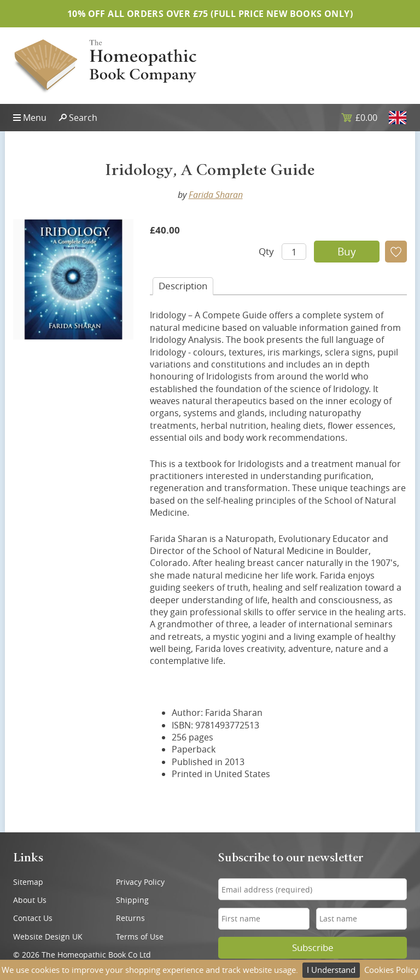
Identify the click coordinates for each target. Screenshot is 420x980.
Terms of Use (140, 937)
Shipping (132, 900)
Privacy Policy (140, 882)
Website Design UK (48, 937)
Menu (35, 118)
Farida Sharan (216, 195)
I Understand (331, 970)
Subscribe (313, 948)
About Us (30, 900)
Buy (347, 252)
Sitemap (28, 882)
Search (83, 118)
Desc (183, 286)
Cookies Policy (391, 970)
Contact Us (33, 918)
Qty (266, 251)
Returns (130, 918)
